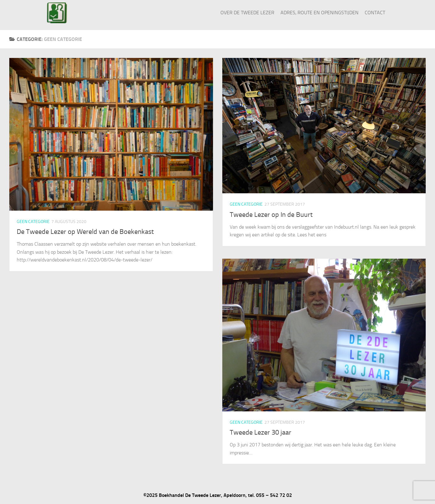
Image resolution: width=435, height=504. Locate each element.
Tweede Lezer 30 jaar (261, 432)
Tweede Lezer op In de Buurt (271, 215)
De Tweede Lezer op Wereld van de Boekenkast (85, 232)
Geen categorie (33, 222)
